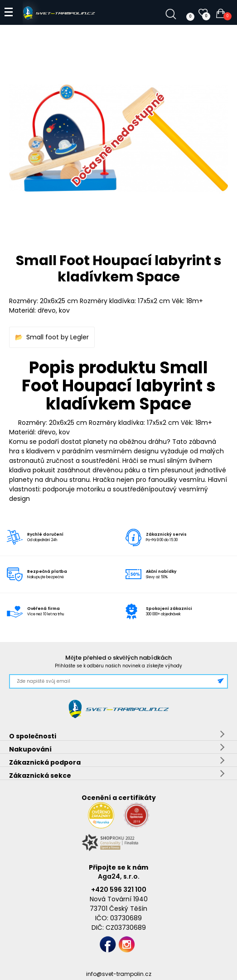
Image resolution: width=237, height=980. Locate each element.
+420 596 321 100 (119, 890)
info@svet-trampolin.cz (119, 974)
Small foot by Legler (58, 337)
